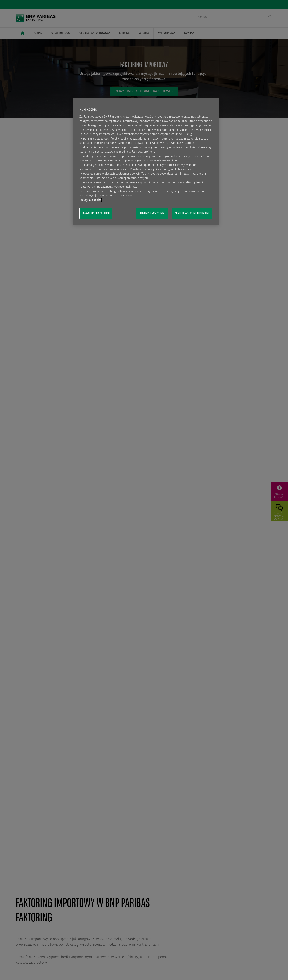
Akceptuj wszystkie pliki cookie (192, 213)
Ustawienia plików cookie (96, 213)
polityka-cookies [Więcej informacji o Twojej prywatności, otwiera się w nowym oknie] (91, 200)
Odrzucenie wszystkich (152, 213)
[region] (146, 162)
